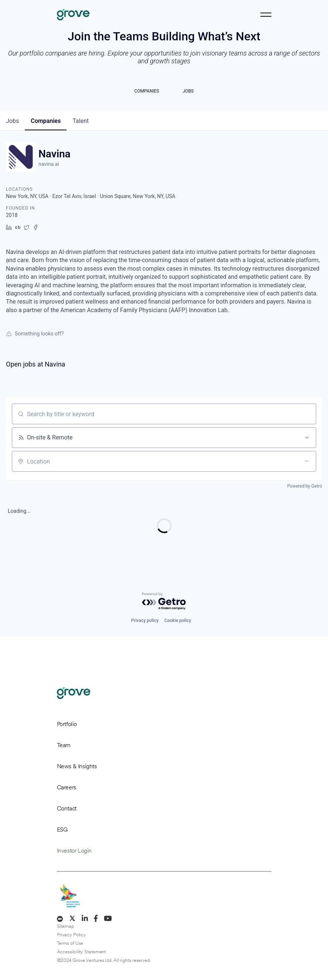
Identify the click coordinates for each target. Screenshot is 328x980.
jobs (12, 121)
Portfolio (67, 724)
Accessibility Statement (82, 952)
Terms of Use (70, 943)
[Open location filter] (307, 461)
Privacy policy (145, 621)
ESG (62, 830)
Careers (67, 787)
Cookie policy (178, 621)
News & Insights (77, 766)
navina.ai (49, 164)
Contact (67, 808)
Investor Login (74, 851)
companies (46, 121)
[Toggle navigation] (266, 15)
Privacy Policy (72, 935)
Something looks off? (35, 334)
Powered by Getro (305, 486)
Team (64, 745)
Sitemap (66, 926)
